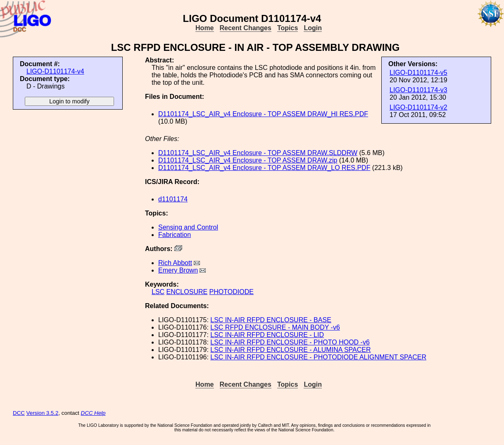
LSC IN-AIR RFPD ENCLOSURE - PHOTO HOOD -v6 (290, 342)
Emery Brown (178, 270)
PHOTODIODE (232, 292)
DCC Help (93, 413)
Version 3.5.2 (43, 413)
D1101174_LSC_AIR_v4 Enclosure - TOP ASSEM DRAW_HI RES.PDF (263, 114)
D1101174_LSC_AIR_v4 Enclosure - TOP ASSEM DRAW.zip (248, 160)
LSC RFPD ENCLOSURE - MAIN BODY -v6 (275, 327)
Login (313, 28)
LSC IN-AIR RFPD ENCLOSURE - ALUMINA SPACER (290, 350)
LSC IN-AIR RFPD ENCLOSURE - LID (267, 335)
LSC (158, 292)
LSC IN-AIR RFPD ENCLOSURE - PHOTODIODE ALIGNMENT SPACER (318, 357)
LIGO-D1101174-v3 (418, 90)
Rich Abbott (175, 263)
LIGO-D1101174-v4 (55, 71)
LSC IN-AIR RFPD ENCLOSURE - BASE (271, 320)
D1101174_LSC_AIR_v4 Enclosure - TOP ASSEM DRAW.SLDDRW (258, 153)
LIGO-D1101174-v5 (418, 73)
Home (204, 28)
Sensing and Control (188, 227)
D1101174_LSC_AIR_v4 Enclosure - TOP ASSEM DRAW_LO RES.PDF (264, 168)
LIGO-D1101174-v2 (418, 107)
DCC (19, 413)
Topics (288, 28)
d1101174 (173, 199)
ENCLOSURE (187, 292)
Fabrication (175, 235)
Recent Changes (246, 28)
